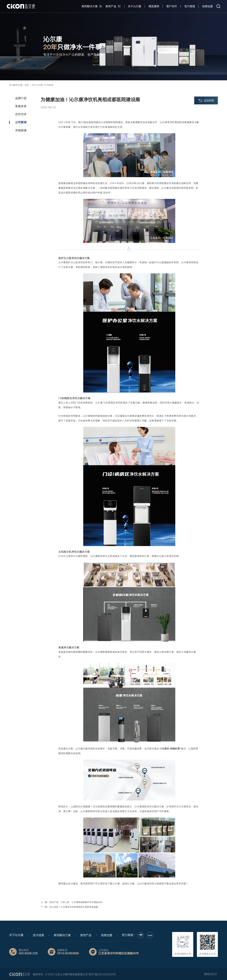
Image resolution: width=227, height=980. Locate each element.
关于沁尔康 (16, 935)
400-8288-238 (28, 953)
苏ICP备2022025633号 (102, 974)
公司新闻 (21, 122)
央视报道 (21, 130)
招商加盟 (107, 935)
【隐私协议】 (210, 974)
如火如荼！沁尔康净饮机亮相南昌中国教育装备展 (74, 907)
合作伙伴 (21, 114)
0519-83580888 (68, 953)
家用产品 (86, 935)
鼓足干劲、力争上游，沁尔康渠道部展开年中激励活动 (76, 902)
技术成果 (38, 935)
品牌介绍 (21, 98)
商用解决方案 (62, 935)
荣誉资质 (21, 106)
